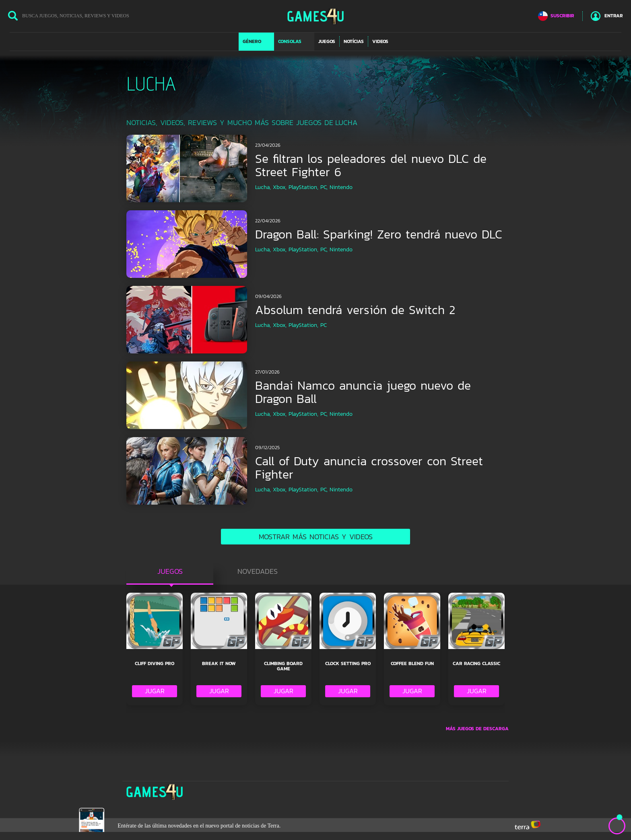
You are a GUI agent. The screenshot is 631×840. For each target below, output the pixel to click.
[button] (256, 41)
